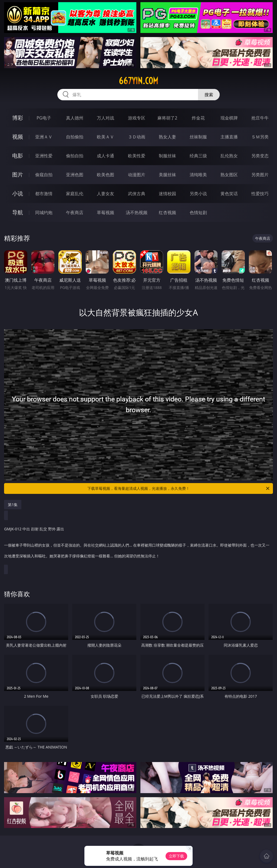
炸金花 (198, 118)
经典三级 (198, 156)
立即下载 (176, 856)
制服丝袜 (167, 156)
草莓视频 (105, 212)
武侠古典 (137, 194)
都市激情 (44, 194)
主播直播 (229, 137)
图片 (18, 174)
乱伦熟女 (229, 156)
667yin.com (138, 81)
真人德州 (75, 118)
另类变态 (260, 156)
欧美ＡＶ (105, 137)
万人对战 (105, 118)
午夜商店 (75, 212)
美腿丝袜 (167, 175)
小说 (18, 193)
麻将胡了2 (167, 118)
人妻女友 (105, 194)
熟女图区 (229, 175)
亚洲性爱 (44, 156)
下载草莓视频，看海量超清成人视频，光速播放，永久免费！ (179, 488)
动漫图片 (137, 175)
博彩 (18, 118)
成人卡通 (105, 156)
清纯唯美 (198, 175)
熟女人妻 (167, 137)
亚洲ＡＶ (44, 137)
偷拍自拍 (75, 156)
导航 (18, 212)
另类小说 (198, 194)
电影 (18, 156)
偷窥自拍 (44, 175)
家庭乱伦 (75, 194)
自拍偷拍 (75, 137)
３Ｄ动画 (137, 137)
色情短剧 (198, 212)
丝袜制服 (198, 137)
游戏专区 (137, 118)
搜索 (209, 95)
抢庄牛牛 (260, 118)
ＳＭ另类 (260, 137)
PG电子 (44, 118)
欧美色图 (105, 175)
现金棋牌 (229, 118)
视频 (18, 137)
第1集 (13, 505)
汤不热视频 (137, 212)
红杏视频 (167, 212)
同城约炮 (44, 212)
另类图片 (260, 175)
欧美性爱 (137, 156)
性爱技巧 (260, 194)
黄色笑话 (229, 194)
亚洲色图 (75, 175)
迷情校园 (167, 194)
